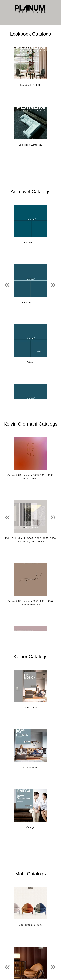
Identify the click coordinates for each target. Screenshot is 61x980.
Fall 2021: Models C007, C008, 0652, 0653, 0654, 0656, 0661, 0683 (31, 540)
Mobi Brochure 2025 (30, 925)
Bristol (30, 362)
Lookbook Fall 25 (30, 85)
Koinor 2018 (31, 767)
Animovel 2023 (30, 302)
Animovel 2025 (30, 242)
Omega (31, 827)
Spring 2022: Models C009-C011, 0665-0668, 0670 (31, 477)
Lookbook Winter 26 (30, 145)
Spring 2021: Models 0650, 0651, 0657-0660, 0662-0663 (31, 603)
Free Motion (30, 708)
